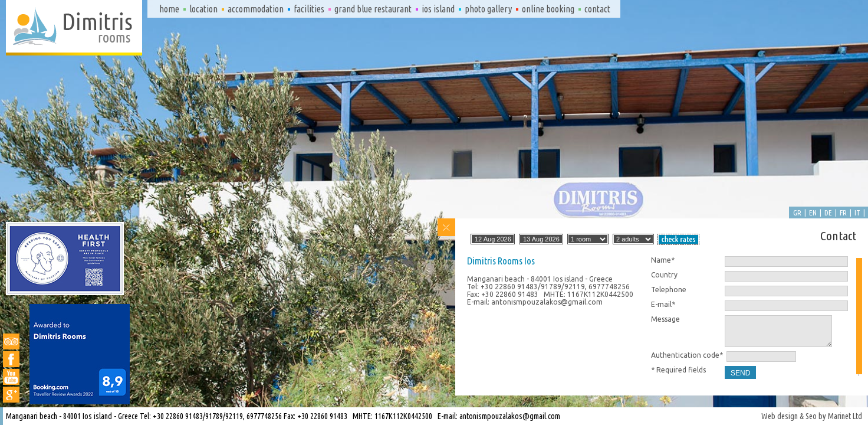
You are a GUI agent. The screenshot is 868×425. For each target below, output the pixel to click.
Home (169, 9)
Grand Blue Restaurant (373, 9)
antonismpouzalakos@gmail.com (510, 416)
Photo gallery (488, 9)
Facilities (309, 9)
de (828, 212)
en (813, 212)
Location (203, 9)
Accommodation (256, 9)
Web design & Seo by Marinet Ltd (812, 416)
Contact (597, 9)
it (857, 212)
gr (797, 212)
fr (843, 212)
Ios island (438, 9)
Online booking (548, 9)
